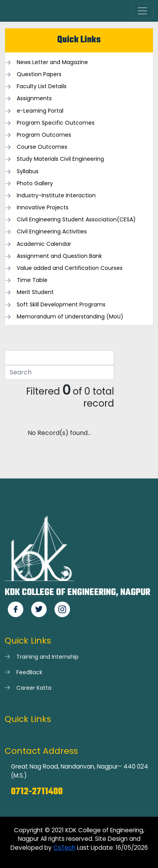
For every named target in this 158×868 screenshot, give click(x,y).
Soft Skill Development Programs (61, 305)
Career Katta (34, 688)
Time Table (32, 280)
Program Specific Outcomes (56, 123)
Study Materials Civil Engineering (60, 159)
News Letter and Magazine (52, 62)
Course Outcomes (42, 147)
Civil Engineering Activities (52, 232)
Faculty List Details (42, 86)
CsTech (64, 848)
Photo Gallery (35, 184)
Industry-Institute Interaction (56, 196)
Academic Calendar (44, 244)
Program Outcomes (44, 135)
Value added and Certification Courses (70, 268)
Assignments (34, 98)
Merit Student (35, 292)
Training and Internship (47, 657)
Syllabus (28, 171)
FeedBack (29, 672)
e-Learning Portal (40, 111)
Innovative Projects (43, 208)
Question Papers (39, 74)
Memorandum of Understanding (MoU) (70, 317)
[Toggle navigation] (142, 11)
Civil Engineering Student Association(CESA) (76, 220)
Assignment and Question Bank (59, 256)
